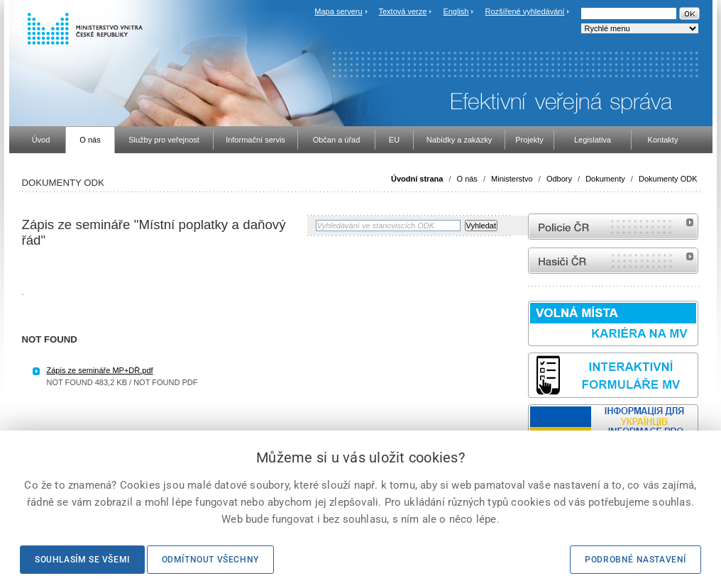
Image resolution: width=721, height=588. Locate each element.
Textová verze (402, 11)
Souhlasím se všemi (82, 560)
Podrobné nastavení (635, 560)
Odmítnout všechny (210, 560)
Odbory (559, 179)
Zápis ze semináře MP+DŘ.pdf (100, 370)
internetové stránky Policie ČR (613, 227)
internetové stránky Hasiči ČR (613, 261)
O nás (467, 179)
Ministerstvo (512, 179)
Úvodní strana (417, 179)
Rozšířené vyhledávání (525, 11)
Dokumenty (605, 179)
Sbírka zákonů (24, 429)
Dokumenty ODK (668, 179)
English (456, 11)
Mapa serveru (338, 11)
